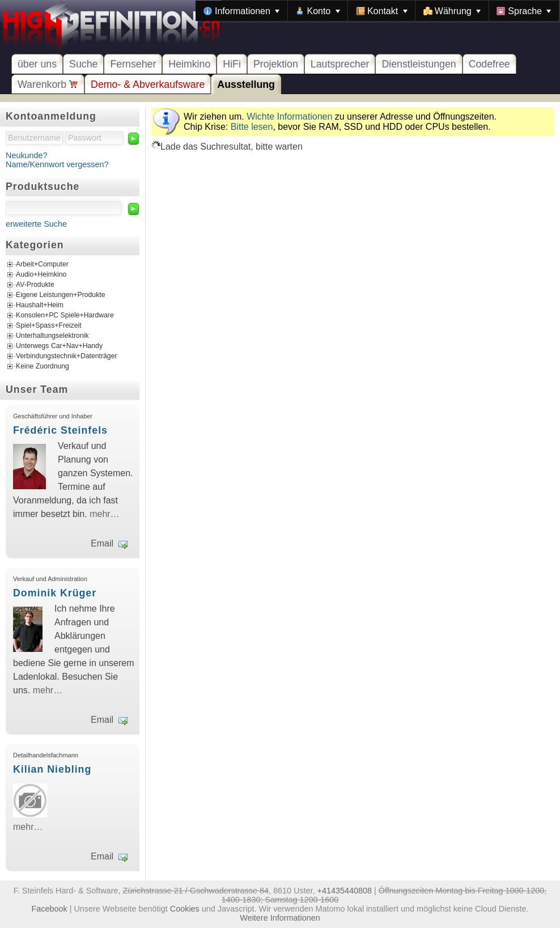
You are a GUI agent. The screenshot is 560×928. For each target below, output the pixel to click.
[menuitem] (241, 11)
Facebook (50, 909)
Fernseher (133, 64)
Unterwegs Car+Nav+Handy (59, 346)
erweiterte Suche (36, 224)
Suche (83, 64)
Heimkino (189, 64)
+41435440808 (345, 891)
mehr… (104, 514)
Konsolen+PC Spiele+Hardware (65, 316)
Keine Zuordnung (43, 367)
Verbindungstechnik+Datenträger (67, 357)
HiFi (232, 64)
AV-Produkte (35, 285)
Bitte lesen (252, 127)
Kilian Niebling (52, 769)
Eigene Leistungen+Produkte (60, 295)
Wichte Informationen (289, 116)
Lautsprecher (340, 64)
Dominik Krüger (55, 593)
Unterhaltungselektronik (52, 336)
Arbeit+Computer (42, 265)
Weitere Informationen (280, 918)
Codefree (489, 64)
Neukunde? (27, 155)
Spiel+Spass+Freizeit (49, 326)
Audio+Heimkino (41, 275)
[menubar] (377, 11)
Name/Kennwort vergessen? (57, 164)
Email (102, 543)
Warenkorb (48, 84)
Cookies (185, 909)
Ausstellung (246, 84)
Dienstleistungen (419, 64)
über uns (37, 64)
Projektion (276, 64)
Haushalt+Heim (40, 306)
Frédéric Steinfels (60, 430)
